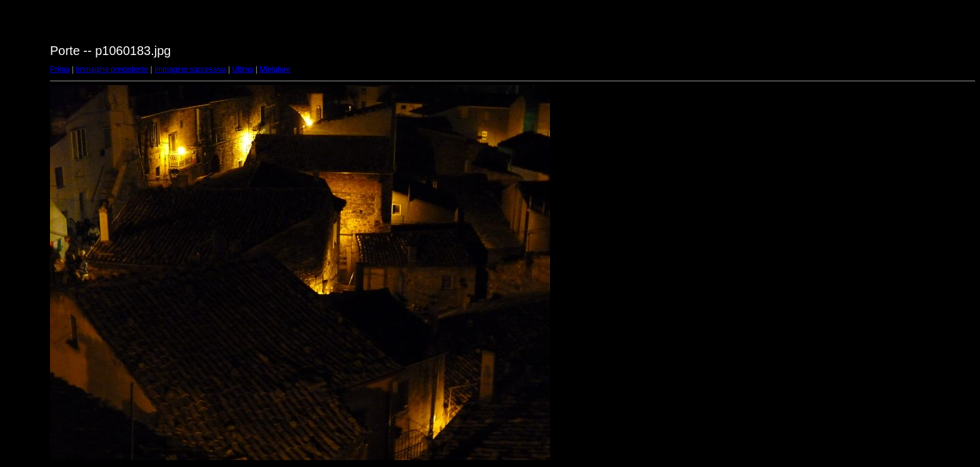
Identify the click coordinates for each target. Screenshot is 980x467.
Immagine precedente (112, 69)
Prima (60, 69)
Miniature (275, 69)
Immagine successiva (190, 69)
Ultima (243, 69)
